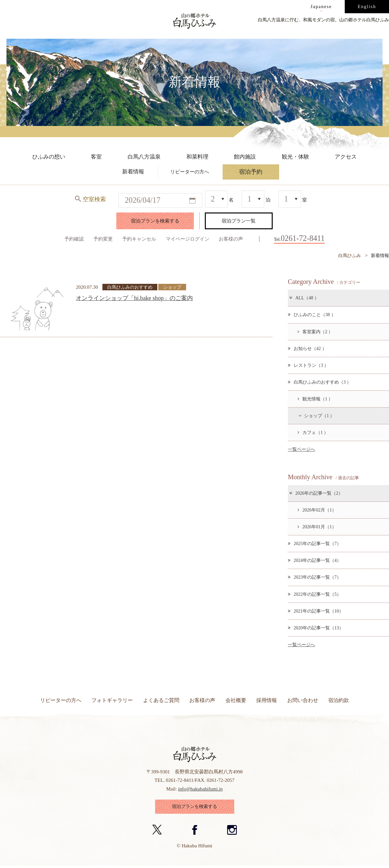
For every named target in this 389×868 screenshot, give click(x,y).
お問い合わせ (303, 700)
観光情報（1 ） (315, 399)
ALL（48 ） (304, 298)
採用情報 (267, 700)
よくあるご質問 (161, 700)
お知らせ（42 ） (307, 348)
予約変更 (103, 239)
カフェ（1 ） (313, 432)
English (367, 6)
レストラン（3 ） (308, 365)
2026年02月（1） (317, 510)
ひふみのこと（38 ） (312, 315)
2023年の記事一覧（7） (315, 577)
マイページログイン (188, 239)
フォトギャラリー (112, 700)
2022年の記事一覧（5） (315, 594)
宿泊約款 (339, 700)
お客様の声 (231, 239)
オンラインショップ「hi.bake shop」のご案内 (134, 298)
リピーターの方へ (61, 700)
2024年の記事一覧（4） (315, 560)
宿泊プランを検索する (155, 221)
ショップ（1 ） (316, 416)
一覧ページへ (301, 449)
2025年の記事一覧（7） (315, 543)
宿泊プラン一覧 (239, 221)
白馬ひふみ (350, 255)
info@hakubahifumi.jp (200, 789)
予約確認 (74, 239)
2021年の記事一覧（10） (316, 611)
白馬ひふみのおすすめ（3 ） (320, 382)
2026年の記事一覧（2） (316, 493)
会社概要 (236, 700)
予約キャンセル (139, 239)
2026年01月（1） (317, 527)
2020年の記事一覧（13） (316, 628)
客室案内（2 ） (315, 332)
